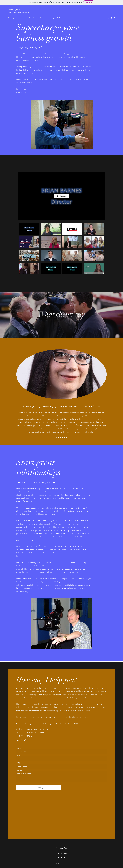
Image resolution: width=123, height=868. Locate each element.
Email (19, 755)
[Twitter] (114, 18)
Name (19, 748)
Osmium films (14, 9)
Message (20, 770)
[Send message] (38, 788)
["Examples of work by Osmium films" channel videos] (61, 251)
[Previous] (8, 392)
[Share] (103, 169)
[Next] (115, 392)
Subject (19, 763)
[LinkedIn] (109, 18)
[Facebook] (111, 18)
